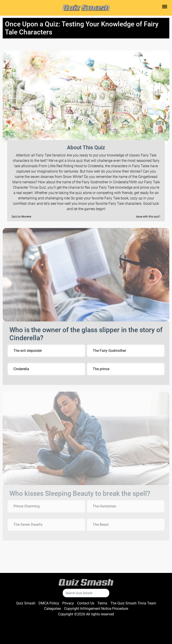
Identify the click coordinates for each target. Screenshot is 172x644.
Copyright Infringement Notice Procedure (96, 609)
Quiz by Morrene (21, 217)
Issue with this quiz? (148, 217)
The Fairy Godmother (109, 351)
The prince (101, 369)
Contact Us (86, 603)
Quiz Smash (26, 603)
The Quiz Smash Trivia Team (133, 603)
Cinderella (21, 369)
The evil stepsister (28, 351)
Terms (102, 603)
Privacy (68, 603)
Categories (53, 609)
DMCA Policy (49, 603)
